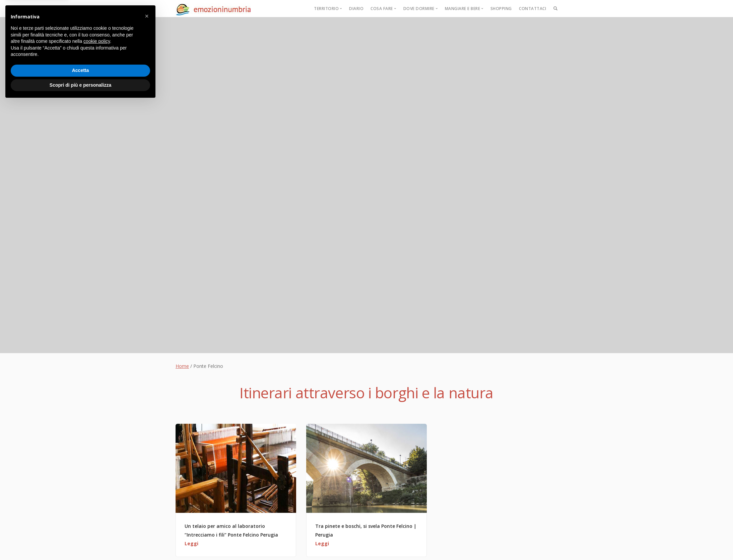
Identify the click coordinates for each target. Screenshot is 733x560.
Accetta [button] (81, 527)
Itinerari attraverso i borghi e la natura (366, 393)
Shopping (501, 9)
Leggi (191, 543)
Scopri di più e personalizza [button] (80, 542)
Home (182, 366)
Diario (356, 9)
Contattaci (532, 9)
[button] (147, 473)
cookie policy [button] (97, 498)
